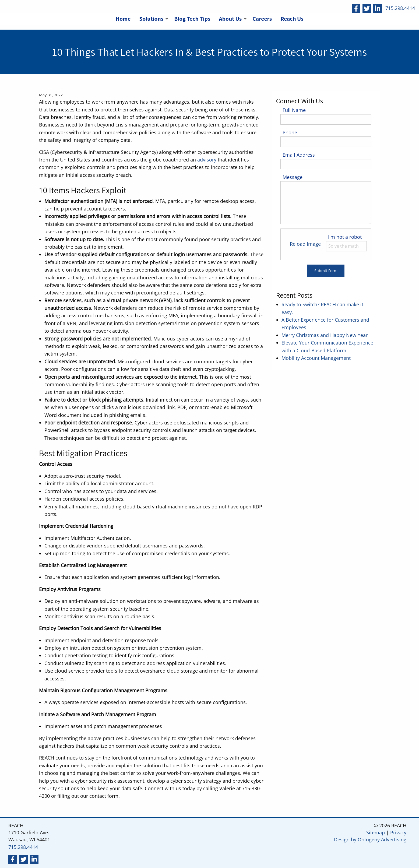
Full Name (294, 110)
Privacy (398, 832)
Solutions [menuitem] (151, 19)
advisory (207, 160)
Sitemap (376, 832)
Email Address (299, 155)
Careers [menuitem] (262, 19)
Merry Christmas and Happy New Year (325, 335)
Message (293, 177)
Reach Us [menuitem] (292, 19)
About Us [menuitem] (230, 19)
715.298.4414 (400, 8)
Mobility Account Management (316, 358)
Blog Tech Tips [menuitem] (192, 19)
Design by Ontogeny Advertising (370, 839)
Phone (290, 132)
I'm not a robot (345, 237)
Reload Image (305, 244)
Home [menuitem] (123, 19)
